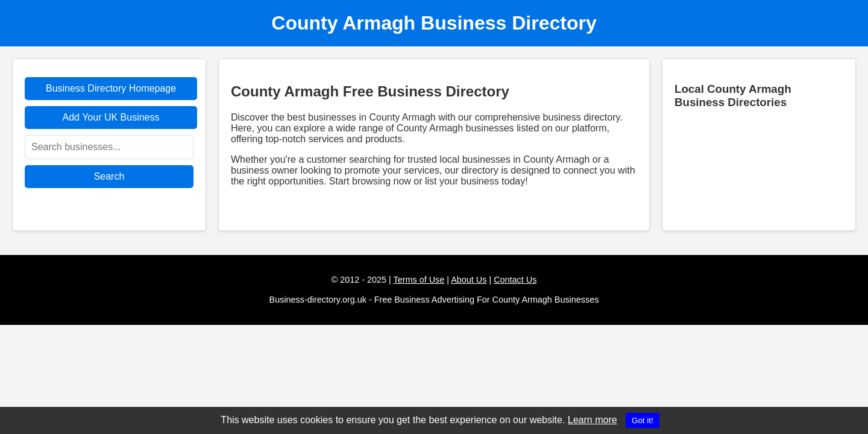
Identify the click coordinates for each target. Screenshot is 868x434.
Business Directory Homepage (111, 88)
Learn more (593, 420)
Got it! (643, 420)
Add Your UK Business (111, 117)
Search (109, 176)
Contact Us (515, 280)
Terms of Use (419, 280)
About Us (469, 280)
